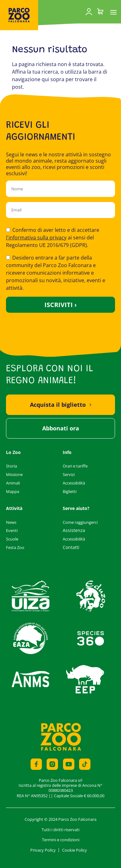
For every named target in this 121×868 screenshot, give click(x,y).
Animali (13, 483)
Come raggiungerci (80, 522)
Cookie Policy (75, 850)
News (11, 522)
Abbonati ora (61, 428)
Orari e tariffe (75, 466)
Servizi (69, 474)
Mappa (13, 491)
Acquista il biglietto (58, 405)
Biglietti (70, 491)
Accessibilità (74, 483)
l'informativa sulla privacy (36, 238)
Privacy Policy (43, 850)
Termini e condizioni (61, 840)
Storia (12, 466)
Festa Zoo (15, 547)
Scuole (12, 539)
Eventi (12, 530)
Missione (14, 474)
